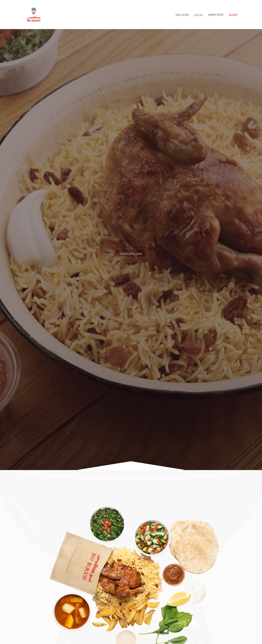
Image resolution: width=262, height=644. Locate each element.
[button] (131, 253)
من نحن (198, 14)
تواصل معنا (182, 14)
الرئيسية (233, 14)
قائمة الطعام (216, 14)
